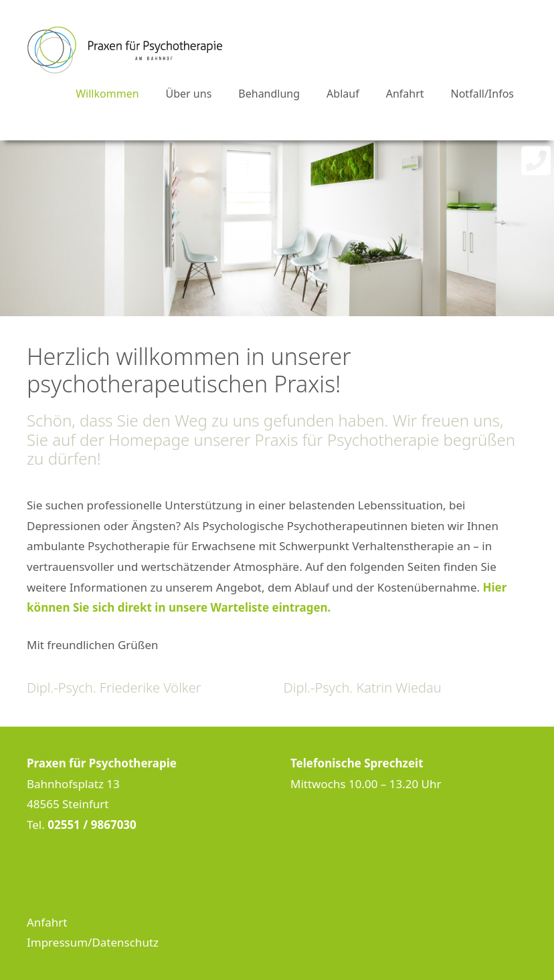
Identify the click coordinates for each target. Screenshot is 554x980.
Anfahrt (405, 94)
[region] (277, 228)
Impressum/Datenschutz (93, 942)
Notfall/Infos (482, 94)
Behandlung (269, 94)
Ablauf (343, 94)
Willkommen (107, 94)
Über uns (189, 94)
